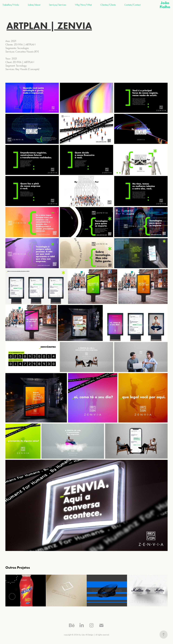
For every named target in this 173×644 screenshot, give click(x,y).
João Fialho (165, 5)
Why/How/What (83, 5)
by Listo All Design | (87, 635)
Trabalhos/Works (11, 5)
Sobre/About (34, 5)
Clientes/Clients (108, 5)
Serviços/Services (58, 5)
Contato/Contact (132, 5)
